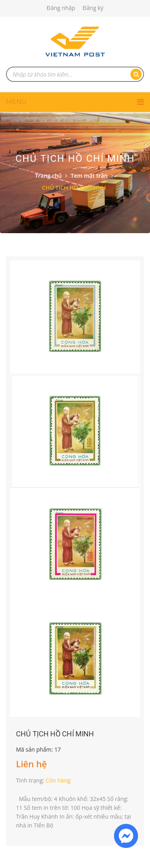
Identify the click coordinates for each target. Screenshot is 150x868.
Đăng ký (93, 8)
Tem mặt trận (89, 176)
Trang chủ (48, 176)
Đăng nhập (61, 8)
